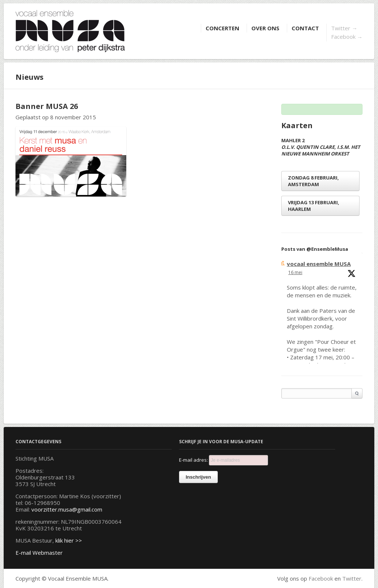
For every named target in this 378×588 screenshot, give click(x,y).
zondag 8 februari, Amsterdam (313, 181)
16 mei (295, 272)
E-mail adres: (224, 460)
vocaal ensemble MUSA (319, 264)
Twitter (344, 28)
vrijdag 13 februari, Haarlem (314, 206)
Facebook (347, 37)
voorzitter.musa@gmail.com (67, 509)
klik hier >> (69, 540)
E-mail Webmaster (39, 553)
